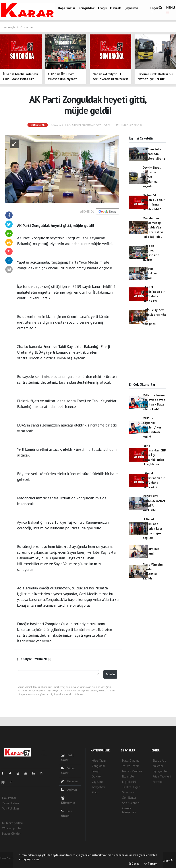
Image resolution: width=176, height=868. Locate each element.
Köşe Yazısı (67, 8)
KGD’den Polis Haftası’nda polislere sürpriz (154, 154)
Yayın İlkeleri (10, 803)
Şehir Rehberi (131, 803)
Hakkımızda (9, 798)
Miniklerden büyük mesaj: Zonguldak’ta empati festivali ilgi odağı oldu (154, 227)
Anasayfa (10, 27)
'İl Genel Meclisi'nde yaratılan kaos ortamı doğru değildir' (153, 528)
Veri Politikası (11, 808)
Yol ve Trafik (130, 766)
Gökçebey (98, 787)
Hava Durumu (131, 760)
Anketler (158, 766)
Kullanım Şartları (13, 823)
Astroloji (158, 782)
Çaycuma (131, 8)
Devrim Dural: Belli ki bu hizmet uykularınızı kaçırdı (152, 177)
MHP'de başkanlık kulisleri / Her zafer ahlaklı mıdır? (152, 427)
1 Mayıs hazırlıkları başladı (150, 273)
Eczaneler (129, 776)
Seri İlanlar (129, 798)
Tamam (151, 864)
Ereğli (102, 8)
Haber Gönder (12, 834)
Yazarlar (70, 781)
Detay (134, 864)
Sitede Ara (160, 760)
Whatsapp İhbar (12, 828)
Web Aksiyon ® (164, 861)
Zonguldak (86, 8)
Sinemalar (129, 792)
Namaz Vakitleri (132, 771)
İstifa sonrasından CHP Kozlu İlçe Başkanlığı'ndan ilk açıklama (154, 455)
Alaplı (96, 792)
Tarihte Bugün (131, 787)
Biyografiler (160, 771)
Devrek (115, 8)
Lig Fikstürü (129, 782)
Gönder (110, 674)
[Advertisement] (148, 358)
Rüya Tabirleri (162, 776)
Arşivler (69, 790)
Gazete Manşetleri (129, 810)
